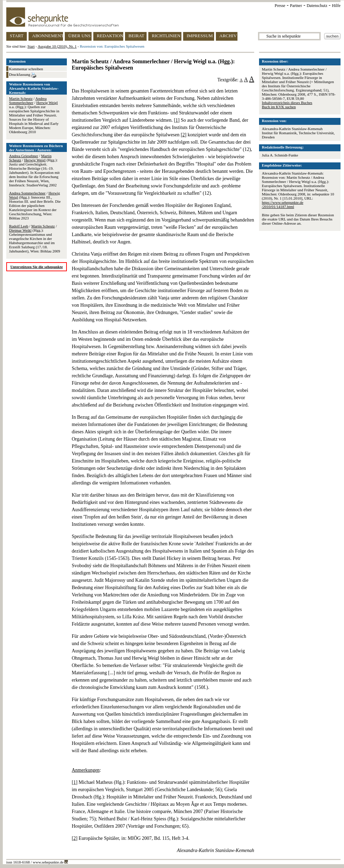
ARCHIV (228, 36)
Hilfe (336, 6)
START (17, 36)
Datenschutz (317, 6)
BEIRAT (136, 36)
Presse (280, 6)
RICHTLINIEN (166, 36)
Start (31, 46)
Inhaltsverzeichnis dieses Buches (287, 103)
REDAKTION (110, 36)
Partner (296, 6)
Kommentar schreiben (26, 69)
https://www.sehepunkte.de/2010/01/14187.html (283, 204)
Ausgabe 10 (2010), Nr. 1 (57, 46)
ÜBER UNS (79, 36)
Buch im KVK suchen (279, 107)
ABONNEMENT (48, 36)
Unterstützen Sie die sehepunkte (37, 267)
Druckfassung (23, 75)
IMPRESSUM (200, 36)
